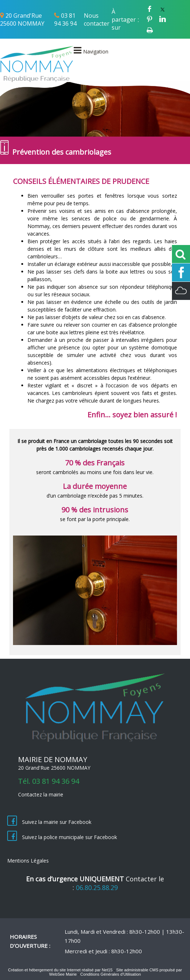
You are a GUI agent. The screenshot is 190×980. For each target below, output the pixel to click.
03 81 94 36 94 (65, 20)
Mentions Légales (28, 861)
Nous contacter (97, 20)
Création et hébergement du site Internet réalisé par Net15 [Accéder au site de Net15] (60, 970)
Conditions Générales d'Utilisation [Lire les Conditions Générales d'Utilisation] (111, 974)
